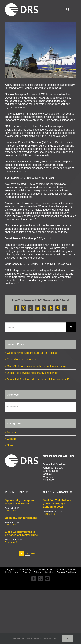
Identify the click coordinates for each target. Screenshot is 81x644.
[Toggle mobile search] (68, 9)
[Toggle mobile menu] (74, 9)
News (10, 446)
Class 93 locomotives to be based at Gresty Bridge (37, 366)
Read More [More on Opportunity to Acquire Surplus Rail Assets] (10, 511)
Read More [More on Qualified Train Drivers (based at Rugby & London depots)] (48, 514)
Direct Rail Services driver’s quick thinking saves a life (39, 379)
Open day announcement (22, 359)
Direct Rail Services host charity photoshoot (32, 373)
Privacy (37, 572)
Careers (12, 439)
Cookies (49, 572)
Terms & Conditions (66, 572)
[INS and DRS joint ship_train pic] (40, 50)
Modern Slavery (22, 572)
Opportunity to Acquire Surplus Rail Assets (32, 353)
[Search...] (36, 327)
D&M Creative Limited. (42, 570)
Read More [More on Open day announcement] (10, 525)
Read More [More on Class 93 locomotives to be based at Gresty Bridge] (10, 542)
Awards (11, 432)
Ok (67, 638)
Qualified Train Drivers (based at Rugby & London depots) (57, 504)
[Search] (71, 327)
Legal (8, 572)
